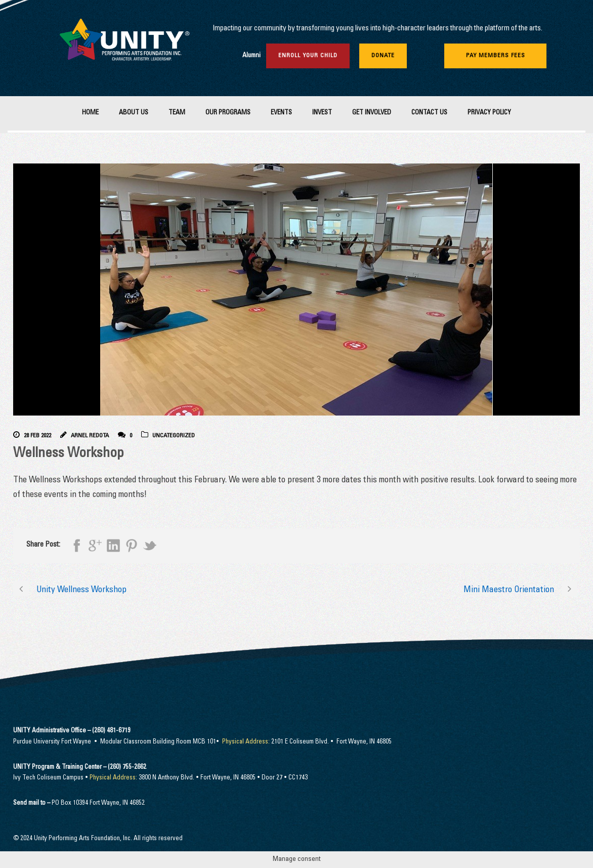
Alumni (251, 56)
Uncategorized (174, 436)
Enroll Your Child (308, 56)
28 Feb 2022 (37, 436)
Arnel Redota (90, 436)
